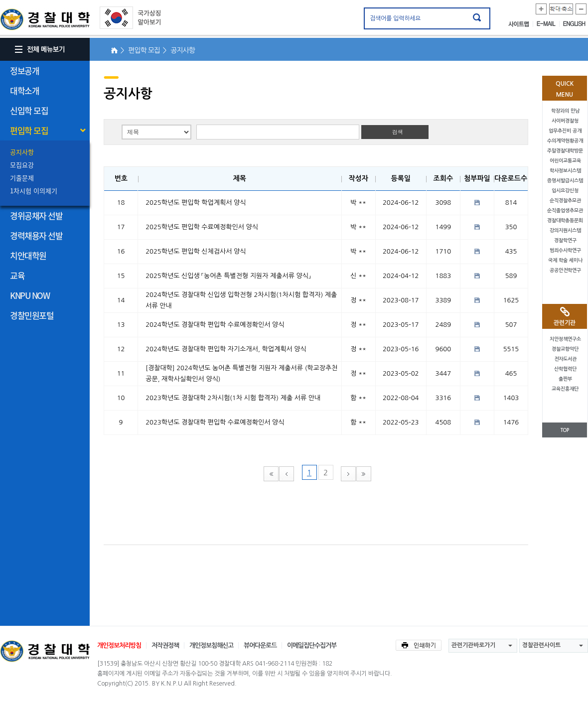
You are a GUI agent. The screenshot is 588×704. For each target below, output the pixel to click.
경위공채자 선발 (36, 215)
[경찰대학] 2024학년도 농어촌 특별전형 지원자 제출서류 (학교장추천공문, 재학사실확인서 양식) (241, 374)
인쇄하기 (419, 645)
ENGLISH (574, 24)
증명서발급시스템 (565, 181)
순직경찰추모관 (565, 201)
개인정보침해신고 (211, 645)
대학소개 (24, 90)
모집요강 (22, 165)
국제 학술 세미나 (565, 260)
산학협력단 (565, 369)
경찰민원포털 (32, 315)
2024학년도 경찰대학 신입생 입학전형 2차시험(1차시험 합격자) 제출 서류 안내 (241, 300)
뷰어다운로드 (260, 645)
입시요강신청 (565, 191)
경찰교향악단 (565, 349)
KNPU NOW (30, 295)
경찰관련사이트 (541, 645)
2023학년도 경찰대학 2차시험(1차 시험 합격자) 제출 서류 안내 (233, 398)
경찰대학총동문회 (565, 220)
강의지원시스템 (565, 230)
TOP (565, 430)
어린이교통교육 (565, 161)
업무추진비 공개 (565, 131)
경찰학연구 (565, 240)
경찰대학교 (45, 651)
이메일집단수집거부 (312, 645)
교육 (17, 275)
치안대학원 (28, 255)
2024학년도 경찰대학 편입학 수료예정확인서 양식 (215, 325)
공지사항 (22, 152)
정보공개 (24, 70)
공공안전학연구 (565, 270)
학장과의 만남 (565, 111)
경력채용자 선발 (36, 235)
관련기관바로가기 (473, 645)
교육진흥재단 (565, 389)
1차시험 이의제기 (34, 191)
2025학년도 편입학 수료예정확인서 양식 (202, 227)
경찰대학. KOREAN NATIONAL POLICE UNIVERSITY (45, 19)
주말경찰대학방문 (565, 151)
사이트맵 (521, 24)
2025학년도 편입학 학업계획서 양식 (196, 203)
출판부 (565, 379)
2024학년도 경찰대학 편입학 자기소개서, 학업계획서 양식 (226, 349)
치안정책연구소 (565, 339)
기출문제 (22, 178)
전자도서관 (565, 359)
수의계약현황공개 (565, 141)
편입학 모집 (29, 130)
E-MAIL (548, 24)
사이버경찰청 (565, 121)
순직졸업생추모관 (565, 211)
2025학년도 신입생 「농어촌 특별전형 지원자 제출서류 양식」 (228, 276)
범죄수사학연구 (565, 250)
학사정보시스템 (565, 171)
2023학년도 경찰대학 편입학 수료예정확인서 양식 (215, 422)
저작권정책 (165, 645)
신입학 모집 (29, 110)
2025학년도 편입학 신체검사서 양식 (196, 251)
